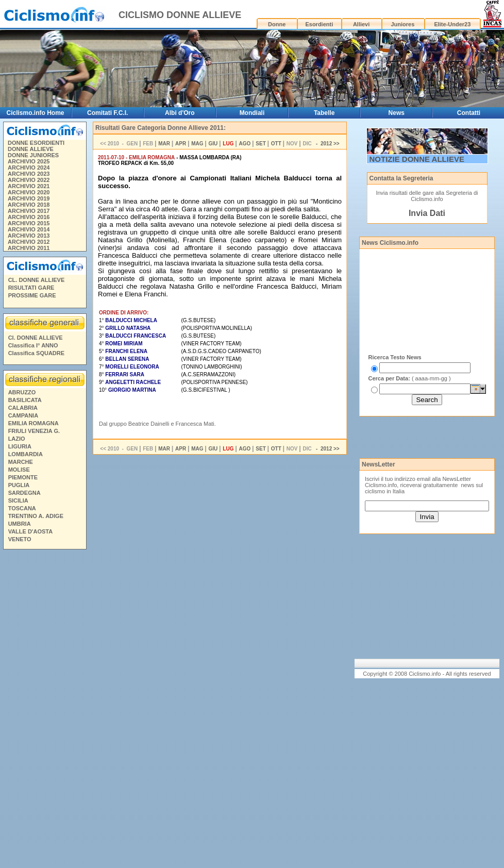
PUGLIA (19, 485)
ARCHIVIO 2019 (29, 198)
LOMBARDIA (26, 454)
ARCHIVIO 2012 (29, 242)
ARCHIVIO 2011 (29, 248)
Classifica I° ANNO (33, 345)
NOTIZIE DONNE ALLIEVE (417, 159)
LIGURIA (20, 446)
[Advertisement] (44, 710)
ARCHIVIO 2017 (29, 211)
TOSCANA (22, 508)
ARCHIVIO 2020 (29, 192)
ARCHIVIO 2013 (29, 236)
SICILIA (18, 500)
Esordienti (319, 24)
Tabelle (324, 113)
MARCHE (21, 462)
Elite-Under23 (452, 24)
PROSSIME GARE (32, 295)
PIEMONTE (23, 477)
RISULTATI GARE (31, 288)
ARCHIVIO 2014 (29, 229)
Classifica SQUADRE (36, 353)
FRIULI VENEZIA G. (34, 431)
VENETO (20, 539)
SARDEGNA (24, 493)
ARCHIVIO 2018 (29, 205)
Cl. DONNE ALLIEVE (36, 338)
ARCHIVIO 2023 (29, 174)
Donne (277, 24)
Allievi (361, 24)
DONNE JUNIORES (33, 155)
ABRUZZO (22, 392)
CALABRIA (23, 408)
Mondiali (252, 113)
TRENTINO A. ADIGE (36, 516)
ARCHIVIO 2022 (29, 180)
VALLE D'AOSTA (31, 531)
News (397, 113)
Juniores (402, 24)
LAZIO (17, 439)
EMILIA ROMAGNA (33, 423)
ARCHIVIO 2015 (29, 223)
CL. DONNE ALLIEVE (37, 280)
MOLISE (19, 470)
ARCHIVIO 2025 (29, 161)
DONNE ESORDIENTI (36, 143)
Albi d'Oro (180, 113)
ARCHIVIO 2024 (29, 168)
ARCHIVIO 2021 (29, 186)
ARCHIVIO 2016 (29, 217)
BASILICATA (25, 400)
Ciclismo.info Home (35, 113)
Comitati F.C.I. (107, 113)
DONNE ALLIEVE (31, 149)
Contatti (469, 113)
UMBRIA (20, 524)
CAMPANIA (23, 415)
